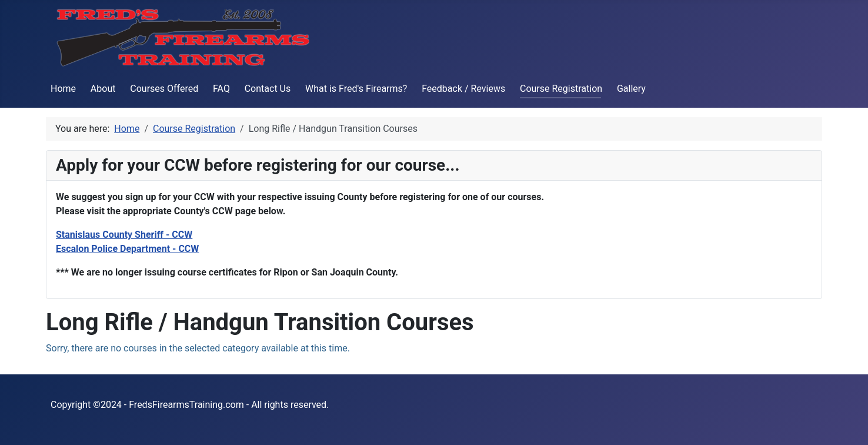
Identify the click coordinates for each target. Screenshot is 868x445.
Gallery (631, 89)
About (103, 89)
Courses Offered (164, 89)
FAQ (221, 89)
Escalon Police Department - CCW (127, 249)
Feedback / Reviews (463, 89)
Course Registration (561, 89)
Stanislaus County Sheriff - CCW (124, 235)
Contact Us (268, 89)
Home (63, 89)
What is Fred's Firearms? (356, 89)
